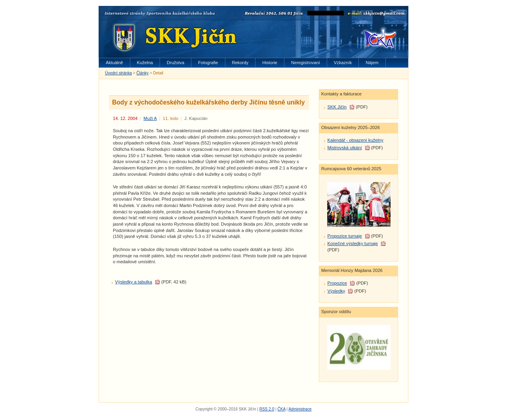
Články (142, 73)
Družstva (175, 63)
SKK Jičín (337, 107)
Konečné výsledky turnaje (353, 243)
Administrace (300, 409)
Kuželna (145, 63)
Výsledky (336, 291)
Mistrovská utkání (345, 148)
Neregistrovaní (306, 63)
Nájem (372, 63)
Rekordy (240, 63)
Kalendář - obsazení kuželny (355, 140)
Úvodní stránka (118, 73)
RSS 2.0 (267, 409)
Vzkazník (343, 63)
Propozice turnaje (345, 236)
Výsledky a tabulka (134, 282)
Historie (270, 63)
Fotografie (208, 63)
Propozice (337, 283)
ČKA (281, 409)
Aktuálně (114, 63)
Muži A (150, 118)
